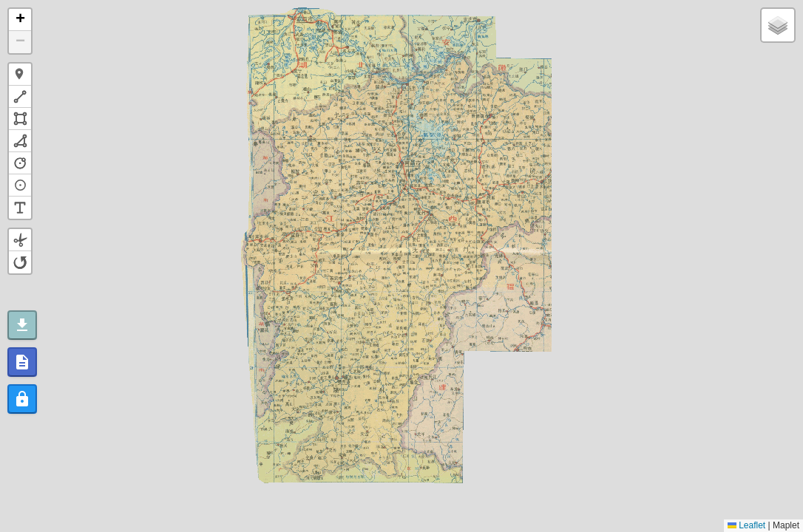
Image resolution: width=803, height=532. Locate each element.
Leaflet (746, 525)
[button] (20, 20)
